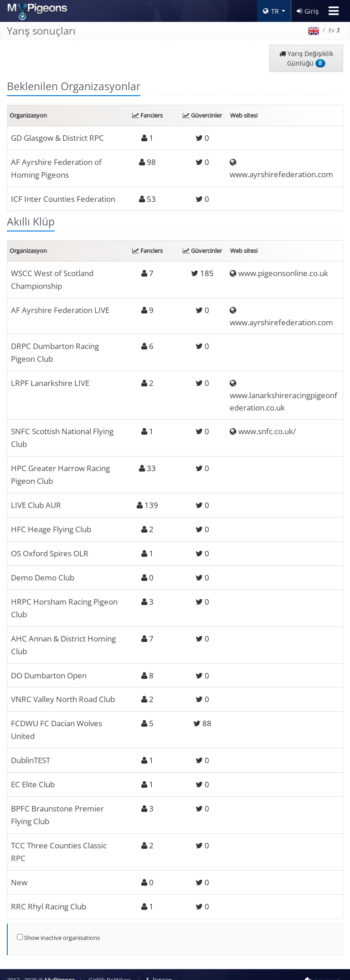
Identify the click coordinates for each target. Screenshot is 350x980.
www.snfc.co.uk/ (267, 429)
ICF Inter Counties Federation (63, 198)
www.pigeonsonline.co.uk (283, 272)
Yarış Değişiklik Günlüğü (306, 58)
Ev (334, 30)
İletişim (160, 970)
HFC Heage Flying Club (51, 525)
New (19, 872)
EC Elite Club (33, 776)
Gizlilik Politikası (110, 970)
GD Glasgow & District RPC (57, 138)
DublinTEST (31, 752)
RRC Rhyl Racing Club (49, 896)
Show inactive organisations (58, 927)
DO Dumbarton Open (49, 669)
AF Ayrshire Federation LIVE (60, 308)
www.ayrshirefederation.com (281, 174)
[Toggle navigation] (334, 11)
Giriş (308, 11)
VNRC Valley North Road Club (63, 692)
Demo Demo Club (43, 572)
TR (271, 11)
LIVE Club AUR (36, 501)
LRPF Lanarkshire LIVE (50, 380)
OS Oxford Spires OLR (50, 549)
